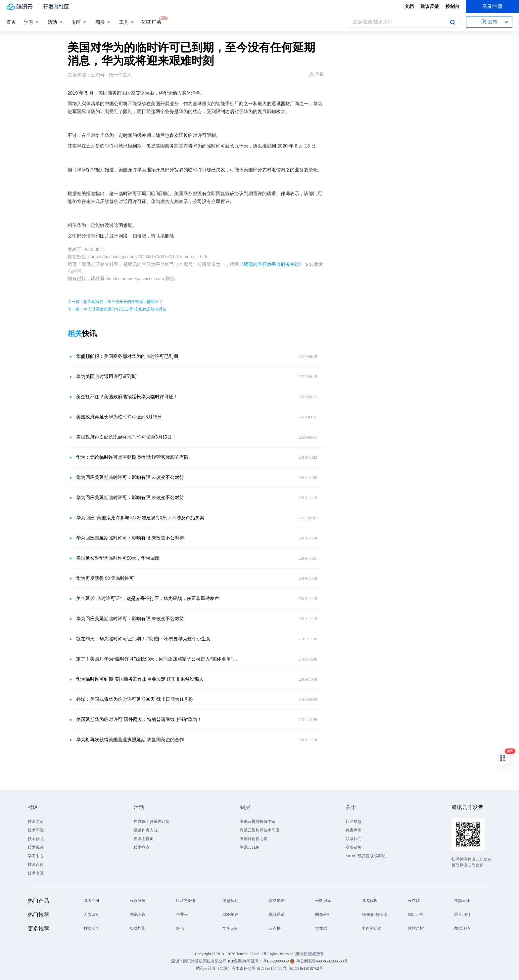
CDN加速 (231, 915)
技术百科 (36, 865)
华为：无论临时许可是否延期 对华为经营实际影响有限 (132, 457)
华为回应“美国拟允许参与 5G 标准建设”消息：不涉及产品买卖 (140, 518)
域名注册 (91, 901)
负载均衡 (138, 928)
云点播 (275, 928)
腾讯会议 (138, 915)
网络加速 (277, 901)
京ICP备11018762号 (306, 968)
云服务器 (138, 901)
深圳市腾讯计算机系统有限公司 (199, 961)
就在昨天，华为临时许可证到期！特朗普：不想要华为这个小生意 (143, 639)
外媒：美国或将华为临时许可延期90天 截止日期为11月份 (135, 699)
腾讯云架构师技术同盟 (259, 830)
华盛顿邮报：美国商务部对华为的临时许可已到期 (127, 356)
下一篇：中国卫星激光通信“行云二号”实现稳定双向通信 (117, 309)
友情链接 (354, 847)
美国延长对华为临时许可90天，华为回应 (118, 558)
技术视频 (36, 847)
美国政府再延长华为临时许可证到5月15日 (119, 417)
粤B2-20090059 (277, 961)
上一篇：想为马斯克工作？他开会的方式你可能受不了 (115, 302)
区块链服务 (186, 901)
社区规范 (354, 822)
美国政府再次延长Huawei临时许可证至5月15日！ (126, 437)
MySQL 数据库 (374, 915)
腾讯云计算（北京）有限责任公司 (226, 968)
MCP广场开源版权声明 (366, 856)
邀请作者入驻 (146, 830)
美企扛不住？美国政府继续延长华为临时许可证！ (127, 397)
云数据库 (323, 901)
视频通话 (277, 915)
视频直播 (462, 901)
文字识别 (230, 928)
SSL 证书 (416, 915)
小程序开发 (371, 928)
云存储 (414, 901)
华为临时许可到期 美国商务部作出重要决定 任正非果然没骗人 (140, 679)
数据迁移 (462, 928)
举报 (316, 74)
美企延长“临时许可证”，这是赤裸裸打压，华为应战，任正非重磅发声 (148, 598)
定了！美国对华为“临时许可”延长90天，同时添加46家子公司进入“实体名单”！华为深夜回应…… (159, 659)
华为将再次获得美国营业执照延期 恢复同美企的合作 (130, 740)
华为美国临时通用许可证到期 (106, 377)
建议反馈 (430, 6)
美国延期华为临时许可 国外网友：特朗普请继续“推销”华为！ (139, 720)
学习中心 (36, 856)
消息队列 (230, 901)
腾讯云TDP (249, 847)
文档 (409, 6)
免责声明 (354, 830)
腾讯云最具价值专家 (258, 822)
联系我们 (354, 839)
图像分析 (323, 915)
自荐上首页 (144, 839)
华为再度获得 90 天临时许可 (105, 578)
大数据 (321, 928)
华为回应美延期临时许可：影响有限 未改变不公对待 (130, 477)
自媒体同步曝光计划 (152, 822)
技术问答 (36, 830)
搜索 (452, 22)
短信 (180, 928)
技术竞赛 (142, 847)
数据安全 (91, 928)
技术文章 (36, 822)
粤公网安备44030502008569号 (322, 961)
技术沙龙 (36, 839)
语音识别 (462, 915)
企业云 (182, 915)
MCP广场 (151, 21)
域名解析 (369, 901)
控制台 (452, 6)
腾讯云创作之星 (254, 839)
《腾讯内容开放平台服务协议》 (271, 264)
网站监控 (416, 928)
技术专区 (36, 873)
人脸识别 (91, 915)
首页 (11, 22)
